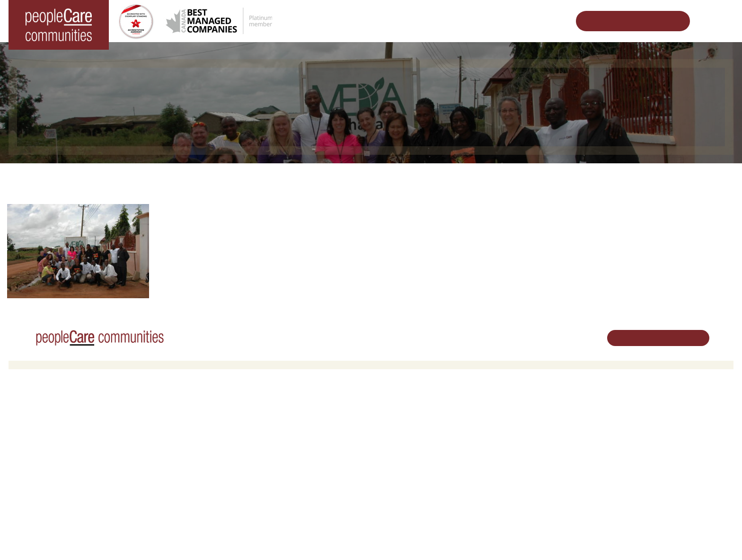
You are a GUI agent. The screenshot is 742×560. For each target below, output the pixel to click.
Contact (511, 506)
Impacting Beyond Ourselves (247, 178)
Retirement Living (224, 412)
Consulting (514, 469)
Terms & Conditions (141, 538)
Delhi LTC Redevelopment (234, 460)
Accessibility (516, 482)
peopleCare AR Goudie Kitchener (63, 424)
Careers (389, 412)
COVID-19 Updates (224, 436)
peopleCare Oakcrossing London (62, 449)
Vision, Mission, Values (531, 412)
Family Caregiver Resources (237, 449)
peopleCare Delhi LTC (47, 485)
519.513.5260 (640, 444)
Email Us (633, 460)
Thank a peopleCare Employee (359, 178)
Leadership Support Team (535, 424)
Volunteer (392, 424)
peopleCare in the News (533, 436)
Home (175, 178)
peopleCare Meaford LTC (51, 473)
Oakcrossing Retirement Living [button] (240, 424)
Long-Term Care (40, 412)
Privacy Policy (193, 538)
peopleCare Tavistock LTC (53, 460)
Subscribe (513, 493)
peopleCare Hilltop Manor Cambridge (68, 436)
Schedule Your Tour (626, 21)
